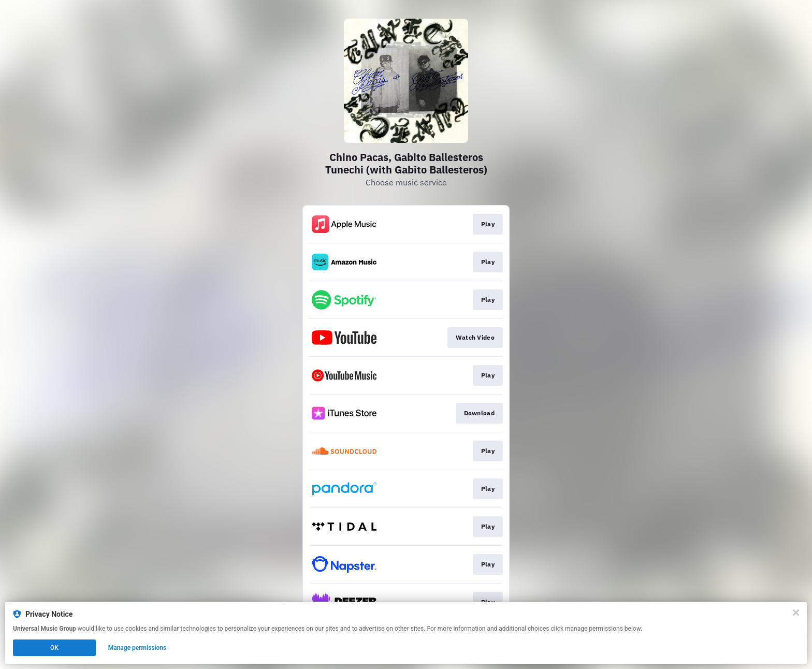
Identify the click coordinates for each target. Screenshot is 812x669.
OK (54, 648)
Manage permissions (137, 648)
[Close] (796, 613)
